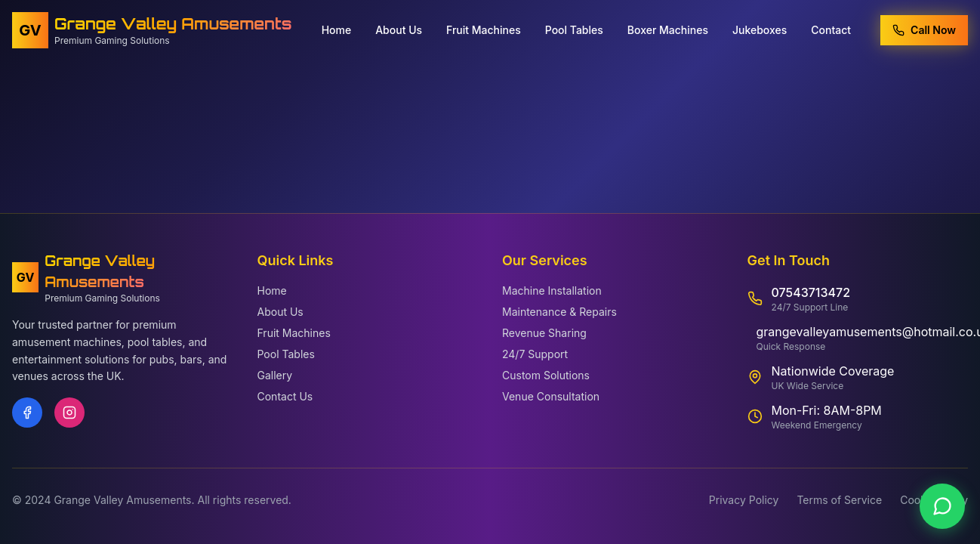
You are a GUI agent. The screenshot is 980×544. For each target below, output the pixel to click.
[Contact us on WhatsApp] (942, 506)
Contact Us (285, 396)
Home (337, 28)
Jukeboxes (760, 28)
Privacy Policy (744, 500)
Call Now (924, 28)
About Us (399, 28)
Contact (831, 28)
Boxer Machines (668, 28)
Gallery (275, 375)
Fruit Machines (484, 28)
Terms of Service (839, 500)
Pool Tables (574, 28)
